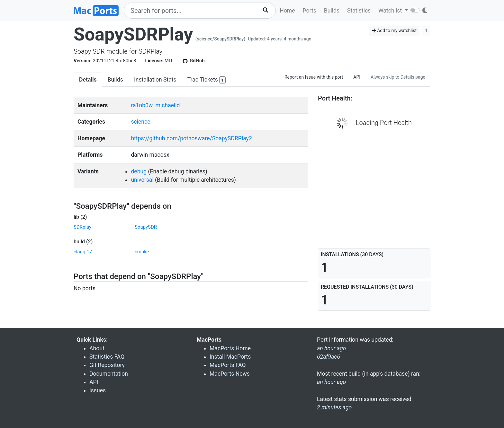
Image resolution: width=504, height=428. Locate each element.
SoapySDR (146, 227)
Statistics (359, 11)
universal (142, 180)
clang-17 (83, 252)
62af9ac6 (328, 357)
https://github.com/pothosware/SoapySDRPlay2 (191, 138)
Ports (310, 11)
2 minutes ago (334, 407)
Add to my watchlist (395, 31)
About (97, 348)
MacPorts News (230, 374)
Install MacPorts (230, 357)
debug (139, 171)
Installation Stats (155, 80)
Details (88, 80)
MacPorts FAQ (228, 365)
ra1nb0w (142, 105)
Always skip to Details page (398, 77)
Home (287, 11)
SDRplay (82, 227)
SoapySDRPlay (133, 34)
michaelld (168, 105)
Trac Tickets (207, 80)
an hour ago (331, 382)
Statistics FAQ (107, 357)
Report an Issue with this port (314, 77)
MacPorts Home (230, 348)
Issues (98, 390)
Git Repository (107, 365)
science (140, 122)
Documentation (109, 374)
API (357, 77)
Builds (332, 11)
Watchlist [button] (391, 11)
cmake (142, 252)
